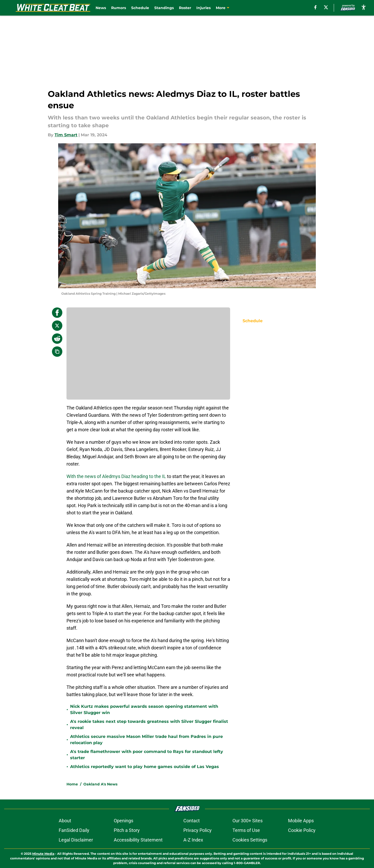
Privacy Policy (198, 830)
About (65, 821)
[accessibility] (364, 7)
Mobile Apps (301, 821)
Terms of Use (246, 830)
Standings (164, 8)
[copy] (57, 352)
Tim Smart (66, 135)
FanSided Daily (74, 830)
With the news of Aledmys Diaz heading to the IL (116, 476)
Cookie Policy (302, 830)
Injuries (203, 8)
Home (72, 784)
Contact (192, 821)
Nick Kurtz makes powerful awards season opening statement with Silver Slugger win (144, 709)
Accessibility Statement (138, 840)
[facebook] (315, 7)
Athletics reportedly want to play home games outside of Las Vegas (145, 767)
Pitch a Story (127, 830)
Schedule (140, 8)
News (101, 8)
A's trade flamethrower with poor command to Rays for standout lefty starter (147, 755)
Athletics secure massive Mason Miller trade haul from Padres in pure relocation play (146, 740)
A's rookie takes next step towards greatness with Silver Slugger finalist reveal (149, 725)
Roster (185, 8)
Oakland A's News (100, 784)
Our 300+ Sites (248, 821)
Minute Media (43, 854)
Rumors (119, 8)
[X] (326, 7)
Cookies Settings (250, 840)
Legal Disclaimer (76, 840)
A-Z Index (193, 840)
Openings (123, 821)
